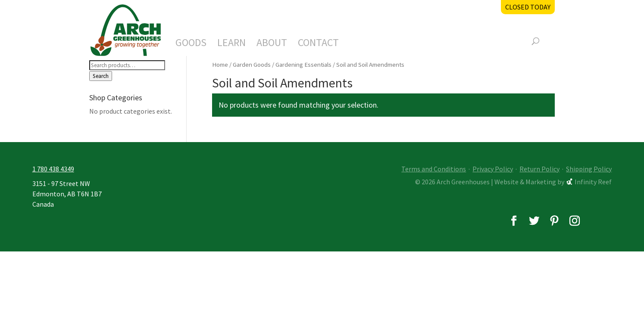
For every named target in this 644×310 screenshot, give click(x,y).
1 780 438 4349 (53, 169)
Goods (191, 44)
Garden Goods (252, 65)
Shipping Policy (589, 169)
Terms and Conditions (434, 169)
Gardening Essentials (303, 65)
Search (101, 76)
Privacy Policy (493, 169)
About (272, 44)
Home (220, 65)
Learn (231, 44)
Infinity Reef (593, 182)
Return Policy (539, 169)
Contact (318, 44)
